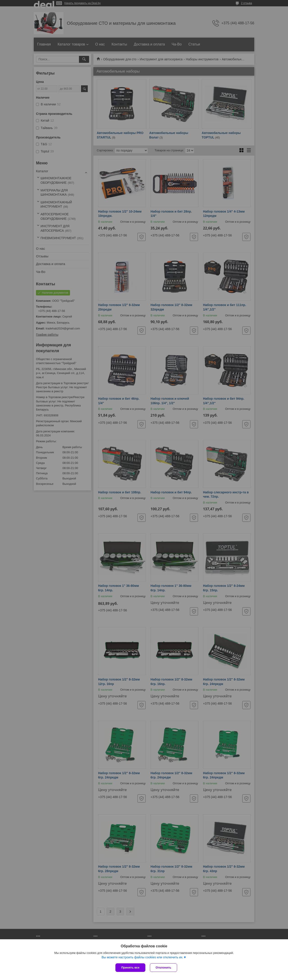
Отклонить (163, 968)
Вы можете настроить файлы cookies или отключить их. (142, 957)
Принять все (130, 968)
